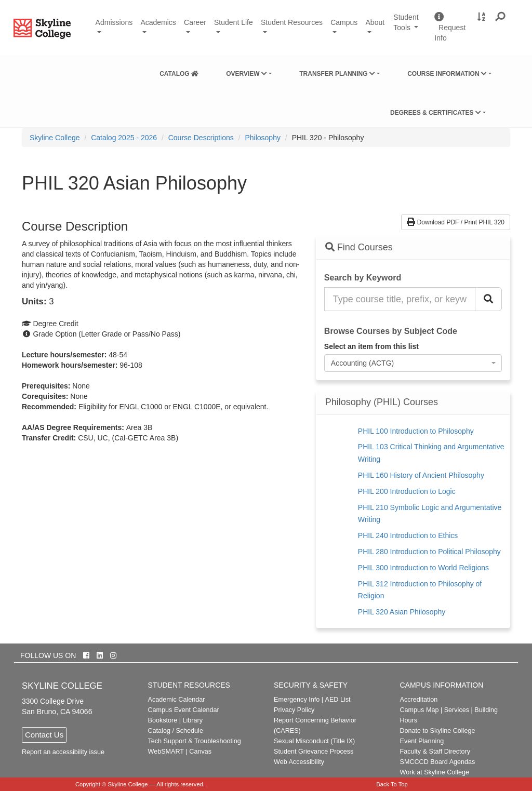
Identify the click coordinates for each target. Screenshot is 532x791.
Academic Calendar (177, 700)
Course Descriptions (201, 138)
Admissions (114, 22)
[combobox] (413, 363)
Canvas (200, 752)
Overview (247, 74)
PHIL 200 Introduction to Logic (407, 491)
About (375, 22)
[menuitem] (179, 72)
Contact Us (44, 735)
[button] (501, 17)
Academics (158, 22)
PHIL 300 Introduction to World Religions (423, 568)
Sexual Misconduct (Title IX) (314, 741)
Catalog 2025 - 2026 (124, 138)
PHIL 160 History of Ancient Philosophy (421, 475)
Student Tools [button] (410, 27)
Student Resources (292, 22)
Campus (344, 22)
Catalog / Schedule (176, 731)
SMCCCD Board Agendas (438, 762)
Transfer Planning (337, 74)
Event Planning (422, 741)
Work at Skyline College (435, 772)
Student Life (234, 22)
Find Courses (359, 247)
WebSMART (166, 752)
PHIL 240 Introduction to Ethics (408, 535)
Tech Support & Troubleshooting (195, 741)
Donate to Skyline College (438, 731)
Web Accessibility (299, 762)
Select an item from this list (371, 346)
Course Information (447, 74)
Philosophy (263, 138)
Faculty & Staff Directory (435, 752)
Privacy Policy (294, 710)
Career (195, 22)
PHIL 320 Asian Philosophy (402, 612)
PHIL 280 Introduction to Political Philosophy (429, 552)
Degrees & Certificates (436, 113)
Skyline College (55, 138)
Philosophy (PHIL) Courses (382, 402)
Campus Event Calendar (184, 710)
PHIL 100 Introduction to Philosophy (416, 431)
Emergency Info (297, 700)
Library (192, 720)
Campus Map (420, 710)
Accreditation (419, 700)
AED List (337, 700)
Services (457, 710)
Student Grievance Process (314, 752)
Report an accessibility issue (63, 752)
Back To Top (392, 784)
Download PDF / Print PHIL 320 (456, 222)
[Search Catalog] (488, 299)
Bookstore (163, 720)
